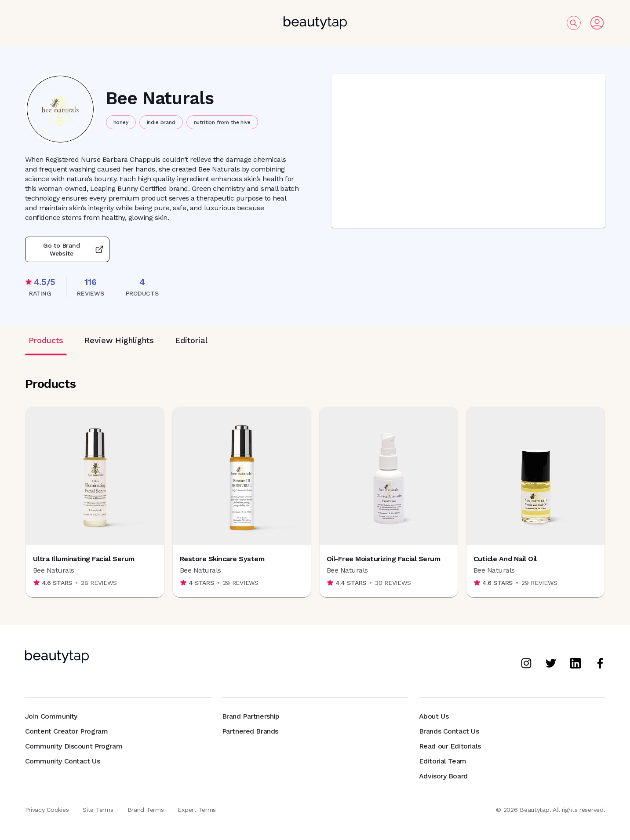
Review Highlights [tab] (119, 340)
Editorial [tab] (191, 340)
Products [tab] (46, 340)
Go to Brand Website (67, 249)
